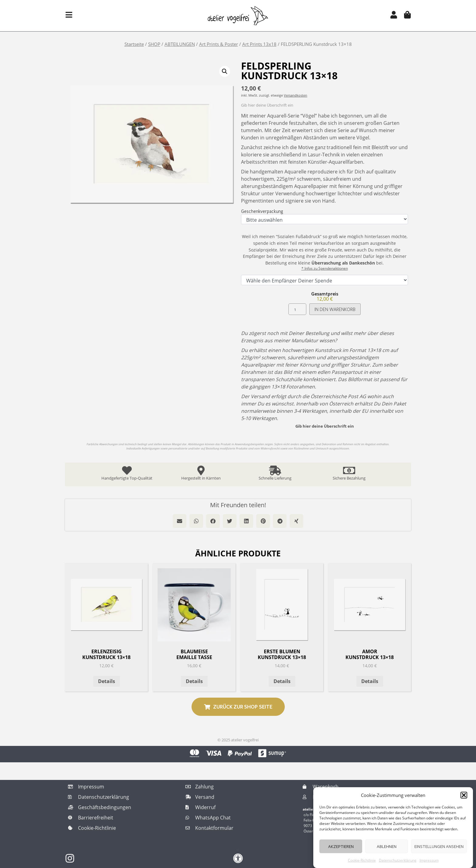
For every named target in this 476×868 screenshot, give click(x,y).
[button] (464, 795)
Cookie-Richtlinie (362, 860)
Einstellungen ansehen (439, 846)
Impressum (429, 860)
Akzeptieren (341, 846)
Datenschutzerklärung (398, 860)
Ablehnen (387, 846)
